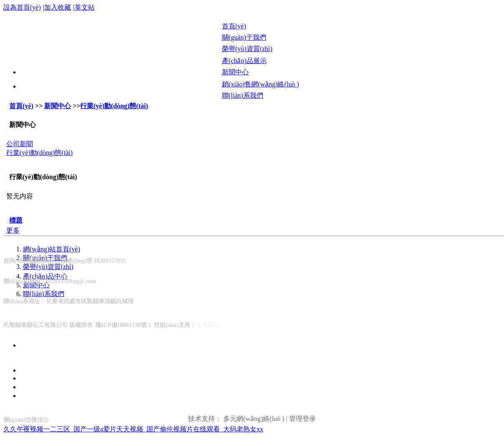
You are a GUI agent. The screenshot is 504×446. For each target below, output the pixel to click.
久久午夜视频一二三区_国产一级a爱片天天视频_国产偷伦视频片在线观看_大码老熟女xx (133, 429)
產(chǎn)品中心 (45, 276)
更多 (13, 230)
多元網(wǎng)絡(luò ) (254, 419)
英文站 (85, 7)
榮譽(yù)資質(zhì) (48, 267)
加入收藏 (58, 7)
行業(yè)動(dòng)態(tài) (114, 106)
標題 (16, 220)
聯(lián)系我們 (44, 294)
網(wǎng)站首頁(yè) (52, 249)
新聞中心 (58, 106)
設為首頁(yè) (22, 7)
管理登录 (302, 419)
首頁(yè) (21, 106)
